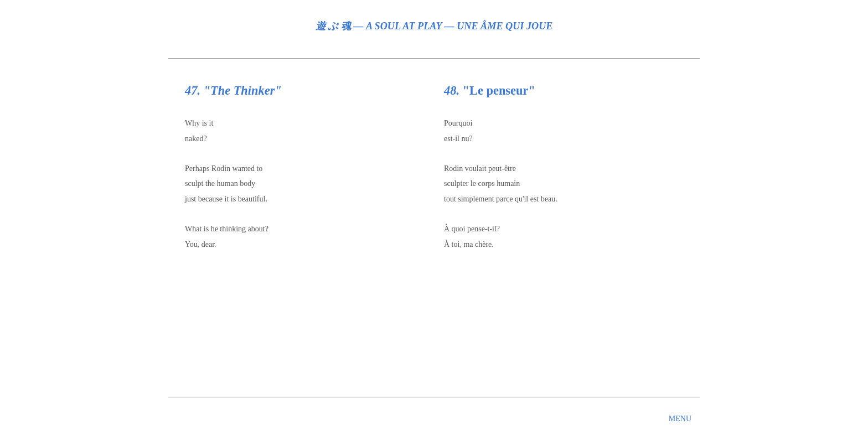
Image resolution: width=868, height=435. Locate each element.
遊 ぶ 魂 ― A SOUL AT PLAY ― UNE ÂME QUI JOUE (434, 26)
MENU (680, 419)
